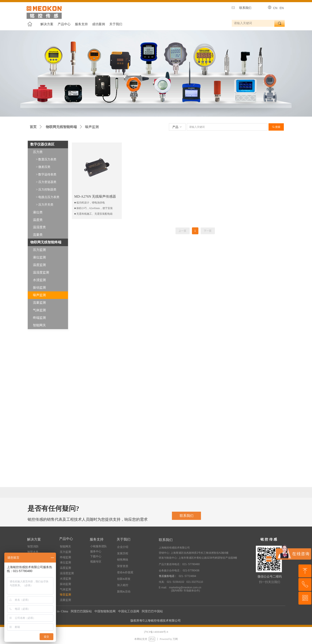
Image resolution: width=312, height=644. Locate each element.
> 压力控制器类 (46, 190)
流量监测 (39, 303)
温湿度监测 (41, 272)
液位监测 (39, 257)
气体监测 (39, 310)
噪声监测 (39, 295)
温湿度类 (39, 227)
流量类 (38, 235)
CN (275, 8)
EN (282, 8)
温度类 (38, 220)
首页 (33, 127)
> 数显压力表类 (46, 159)
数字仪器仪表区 (42, 144)
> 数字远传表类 (46, 174)
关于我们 (116, 24)
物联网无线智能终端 (61, 127)
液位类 (38, 212)
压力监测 (39, 250)
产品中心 (64, 24)
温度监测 (39, 265)
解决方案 (47, 24)
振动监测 (39, 288)
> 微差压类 (43, 167)
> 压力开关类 (45, 205)
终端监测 (39, 318)
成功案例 (99, 24)
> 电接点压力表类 (48, 197)
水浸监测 (39, 280)
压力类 (38, 152)
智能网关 (39, 325)
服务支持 (81, 24)
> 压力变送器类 (46, 182)
